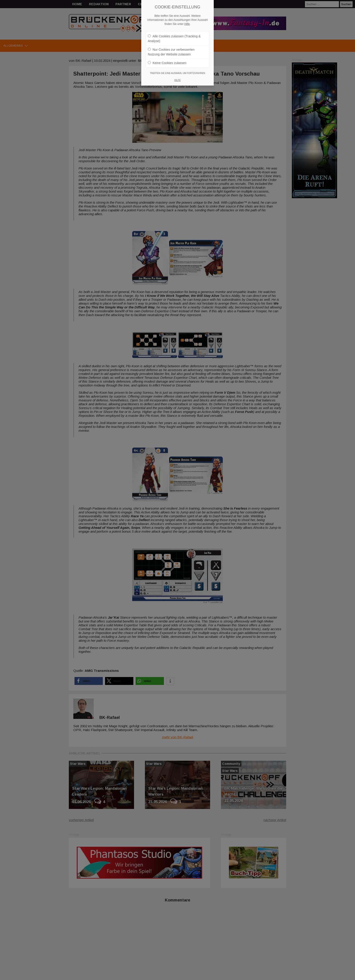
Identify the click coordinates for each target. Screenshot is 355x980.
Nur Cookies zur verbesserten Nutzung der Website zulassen (171, 50)
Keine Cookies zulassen (167, 61)
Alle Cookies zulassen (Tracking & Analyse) (174, 36)
